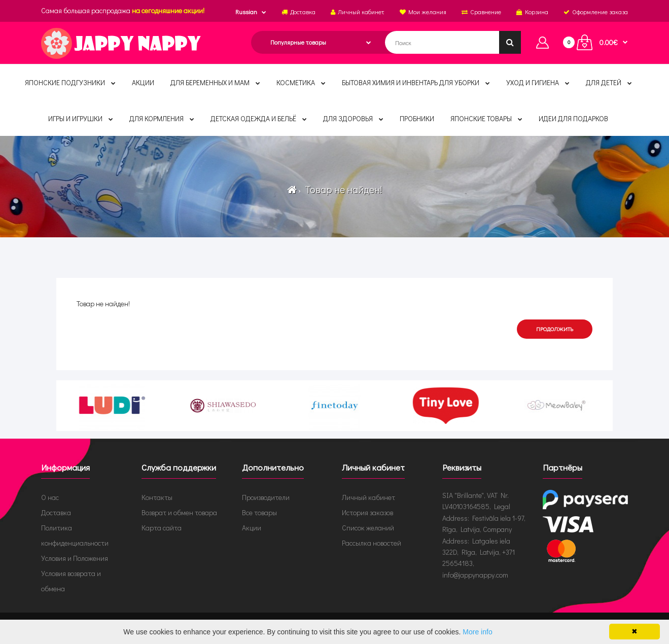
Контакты (157, 497)
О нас (50, 497)
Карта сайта (162, 528)
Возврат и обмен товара (179, 512)
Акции (252, 528)
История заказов (367, 512)
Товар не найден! (342, 189)
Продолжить (555, 329)
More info (477, 632)
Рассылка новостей (372, 543)
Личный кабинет (368, 497)
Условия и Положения (75, 558)
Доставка (56, 512)
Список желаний (368, 528)
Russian (246, 12)
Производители (266, 497)
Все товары (259, 512)
